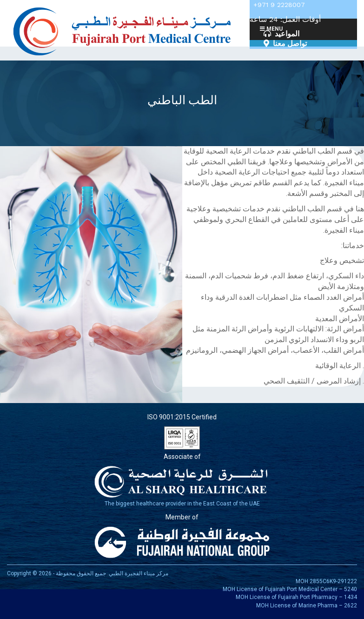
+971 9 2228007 (279, 5)
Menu (271, 29)
